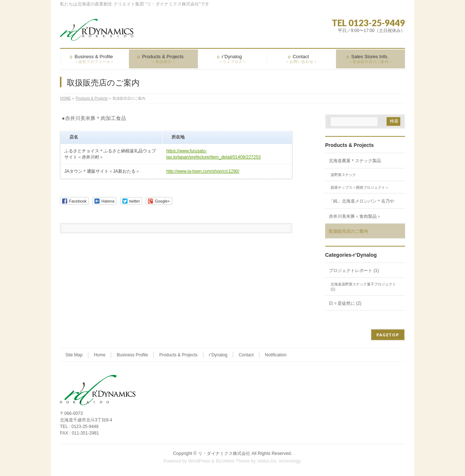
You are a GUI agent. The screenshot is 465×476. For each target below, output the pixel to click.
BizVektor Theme (233, 461)
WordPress (199, 461)
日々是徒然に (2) (345, 303)
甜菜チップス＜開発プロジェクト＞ (360, 187)
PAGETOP (388, 335)
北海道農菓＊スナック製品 (355, 161)
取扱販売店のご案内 (348, 231)
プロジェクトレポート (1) (354, 271)
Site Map (74, 355)
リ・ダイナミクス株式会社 (224, 453)
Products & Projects (349, 145)
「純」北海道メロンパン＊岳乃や (361, 201)
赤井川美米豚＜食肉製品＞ (355, 216)
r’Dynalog (218, 355)
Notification (276, 355)
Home (100, 355)
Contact (246, 355)
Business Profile (132, 355)
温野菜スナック (343, 175)
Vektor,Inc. (267, 461)
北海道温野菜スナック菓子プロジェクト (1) (363, 287)
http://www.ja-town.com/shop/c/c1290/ (203, 171)
